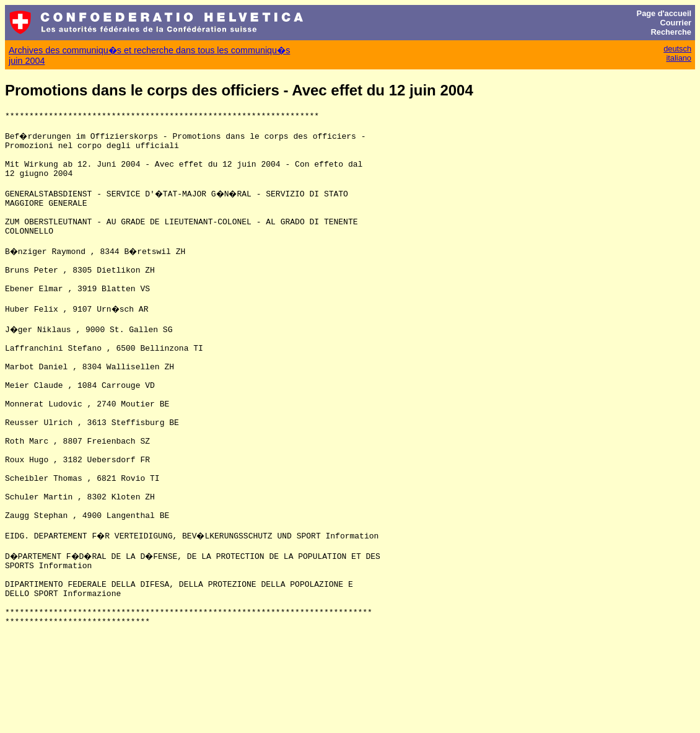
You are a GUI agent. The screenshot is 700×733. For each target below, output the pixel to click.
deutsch (677, 49)
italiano (679, 58)
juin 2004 (27, 61)
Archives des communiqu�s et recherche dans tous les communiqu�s (149, 50)
